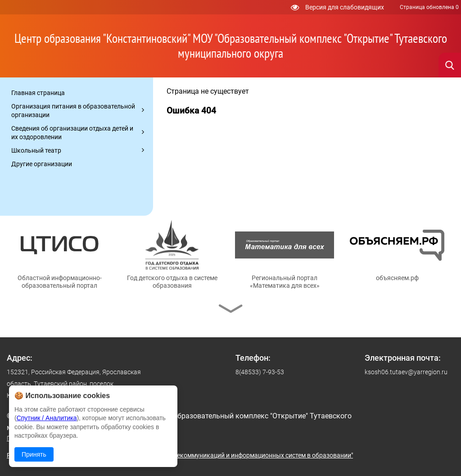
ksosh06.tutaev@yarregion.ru (406, 372)
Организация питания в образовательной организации (73, 111)
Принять (34, 454)
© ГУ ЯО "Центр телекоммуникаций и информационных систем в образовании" (237, 455)
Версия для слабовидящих (337, 7)
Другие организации (42, 164)
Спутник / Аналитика (47, 418)
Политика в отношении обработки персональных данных (91, 438)
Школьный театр (36, 150)
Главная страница (38, 93)
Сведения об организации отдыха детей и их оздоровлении (72, 133)
